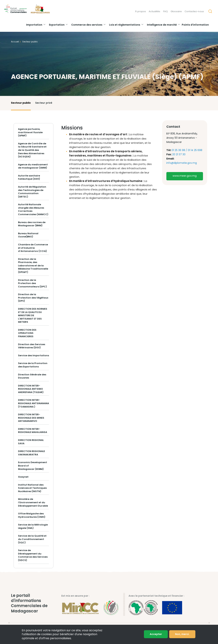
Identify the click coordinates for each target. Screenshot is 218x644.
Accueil (15, 42)
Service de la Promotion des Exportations (33, 365)
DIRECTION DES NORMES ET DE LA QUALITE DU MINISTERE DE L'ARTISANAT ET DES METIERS (33, 315)
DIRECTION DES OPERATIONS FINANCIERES (27, 333)
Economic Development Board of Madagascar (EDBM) (33, 466)
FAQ (165, 11)
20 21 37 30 (179, 154)
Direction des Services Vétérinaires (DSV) (32, 346)
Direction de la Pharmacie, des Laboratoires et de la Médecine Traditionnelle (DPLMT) (33, 266)
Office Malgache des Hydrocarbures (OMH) (32, 515)
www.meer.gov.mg (185, 176)
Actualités (154, 11)
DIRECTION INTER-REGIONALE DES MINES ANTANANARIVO (31, 418)
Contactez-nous (194, 11)
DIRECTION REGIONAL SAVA (31, 442)
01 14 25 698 (195, 150)
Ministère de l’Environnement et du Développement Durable (33, 502)
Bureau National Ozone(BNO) (28, 235)
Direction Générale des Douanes (32, 376)
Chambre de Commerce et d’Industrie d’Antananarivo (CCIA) (33, 248)
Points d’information (195, 25)
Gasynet (23, 477)
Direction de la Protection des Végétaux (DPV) (33, 298)
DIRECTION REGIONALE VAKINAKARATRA (31, 453)
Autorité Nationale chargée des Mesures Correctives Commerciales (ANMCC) (33, 209)
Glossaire (176, 11)
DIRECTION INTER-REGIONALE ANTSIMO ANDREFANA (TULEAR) (31, 389)
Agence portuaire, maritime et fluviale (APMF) (30, 132)
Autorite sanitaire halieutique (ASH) (29, 177)
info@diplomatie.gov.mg (182, 163)
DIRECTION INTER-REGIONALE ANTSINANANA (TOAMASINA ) (34, 403)
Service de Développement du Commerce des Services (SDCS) (33, 555)
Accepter (156, 634)
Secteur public (21, 103)
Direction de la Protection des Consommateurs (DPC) (32, 283)
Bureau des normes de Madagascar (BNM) (32, 224)
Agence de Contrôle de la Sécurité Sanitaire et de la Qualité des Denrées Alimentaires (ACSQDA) (32, 150)
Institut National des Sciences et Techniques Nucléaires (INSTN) (32, 488)
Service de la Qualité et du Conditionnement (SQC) (32, 539)
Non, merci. (182, 634)
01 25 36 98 (179, 150)
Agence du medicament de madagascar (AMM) (33, 166)
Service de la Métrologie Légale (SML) (33, 526)
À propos (140, 11)
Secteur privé (44, 103)
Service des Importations (34, 355)
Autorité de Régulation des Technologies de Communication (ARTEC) (32, 192)
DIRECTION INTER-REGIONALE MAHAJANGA (33, 431)
